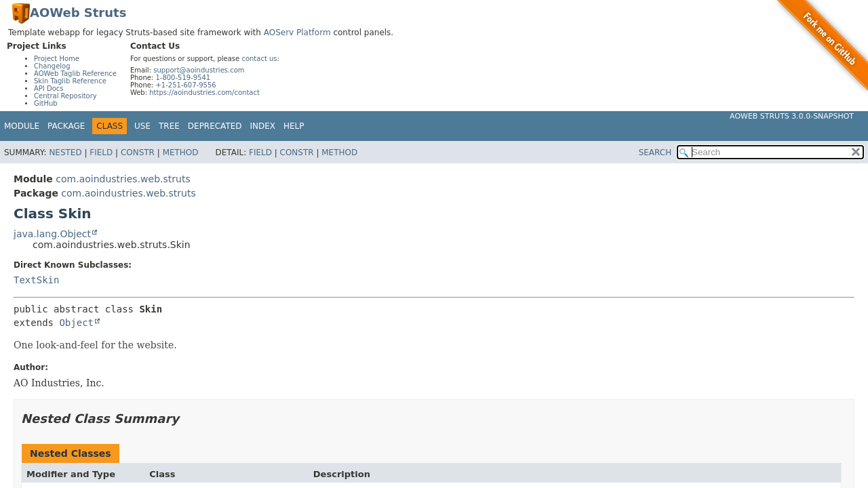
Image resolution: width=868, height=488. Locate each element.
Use (142, 126)
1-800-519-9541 (183, 78)
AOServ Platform (297, 33)
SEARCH (655, 152)
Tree (169, 126)
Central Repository (65, 96)
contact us (259, 59)
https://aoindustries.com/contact (204, 93)
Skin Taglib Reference (70, 81)
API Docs (49, 88)
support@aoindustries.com (199, 70)
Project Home (57, 59)
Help (294, 126)
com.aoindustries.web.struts (123, 179)
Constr (138, 152)
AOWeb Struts (78, 13)
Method (181, 152)
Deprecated (215, 126)
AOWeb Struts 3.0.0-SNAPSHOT (792, 116)
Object (76, 323)
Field (101, 152)
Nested (65, 152)
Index (263, 126)
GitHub (46, 103)
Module (22, 126)
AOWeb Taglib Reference (75, 74)
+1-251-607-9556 (185, 85)
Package (66, 126)
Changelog (52, 66)
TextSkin (36, 280)
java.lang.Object (52, 234)
